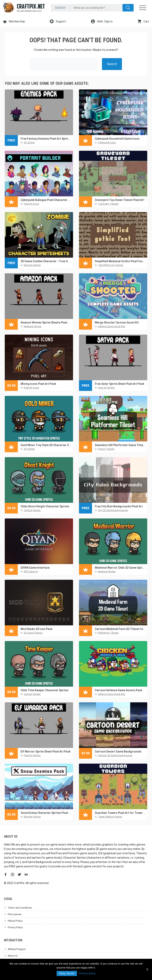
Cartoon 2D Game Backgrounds (115, 755)
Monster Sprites (32, 265)
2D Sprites (29, 143)
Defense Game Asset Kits (112, 326)
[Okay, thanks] (147, 969)
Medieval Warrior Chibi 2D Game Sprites (120, 568)
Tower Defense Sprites (110, 817)
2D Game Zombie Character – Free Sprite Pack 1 (46, 261)
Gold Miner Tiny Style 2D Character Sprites (46, 445)
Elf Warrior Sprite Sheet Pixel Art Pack (46, 752)
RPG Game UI (31, 572)
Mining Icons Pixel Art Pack (38, 384)
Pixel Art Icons (31, 204)
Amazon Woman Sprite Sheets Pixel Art (46, 323)
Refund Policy (15, 921)
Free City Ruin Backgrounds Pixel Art (119, 506)
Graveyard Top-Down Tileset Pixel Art (120, 200)
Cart (143, 21)
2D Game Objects (33, 633)
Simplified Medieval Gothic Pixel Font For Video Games (120, 261)
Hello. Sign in (102, 21)
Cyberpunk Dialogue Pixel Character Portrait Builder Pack (46, 200)
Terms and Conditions (20, 908)
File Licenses (15, 914)
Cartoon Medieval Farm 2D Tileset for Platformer (120, 629)
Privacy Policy (15, 927)
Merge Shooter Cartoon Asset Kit (117, 323)
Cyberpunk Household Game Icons (117, 139)
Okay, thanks (67, 973)
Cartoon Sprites (32, 510)
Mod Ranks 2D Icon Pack (36, 629)
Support (58, 21)
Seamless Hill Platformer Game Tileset (120, 445)
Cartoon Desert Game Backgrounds (118, 752)
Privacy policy (87, 973)
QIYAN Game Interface (35, 568)
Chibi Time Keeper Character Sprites (45, 690)
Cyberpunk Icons (107, 143)
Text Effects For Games (111, 265)
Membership (14, 21)
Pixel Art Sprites (106, 388)
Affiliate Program (17, 949)
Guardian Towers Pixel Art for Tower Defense (120, 813)
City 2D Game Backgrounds (113, 510)
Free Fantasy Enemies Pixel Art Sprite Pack (46, 139)
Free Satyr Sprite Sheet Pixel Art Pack (119, 384)
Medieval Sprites (33, 326)
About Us (13, 956)
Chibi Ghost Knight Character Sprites (45, 506)
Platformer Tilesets (108, 633)
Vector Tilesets (106, 449)
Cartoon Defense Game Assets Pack (118, 690)
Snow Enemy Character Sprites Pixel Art (46, 813)
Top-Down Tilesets (108, 204)
